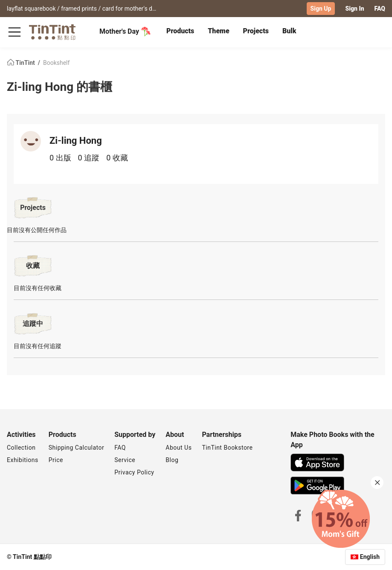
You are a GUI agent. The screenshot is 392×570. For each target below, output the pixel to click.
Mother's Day (125, 32)
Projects (256, 31)
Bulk (289, 31)
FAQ (380, 9)
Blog (172, 460)
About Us (179, 448)
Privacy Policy (134, 472)
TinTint (22, 62)
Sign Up (321, 9)
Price (56, 460)
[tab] (180, 32)
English (370, 557)
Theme (218, 31)
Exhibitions (23, 460)
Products (180, 31)
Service (125, 460)
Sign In (354, 9)
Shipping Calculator (77, 448)
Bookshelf (56, 62)
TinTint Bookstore (227, 448)
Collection (21, 448)
